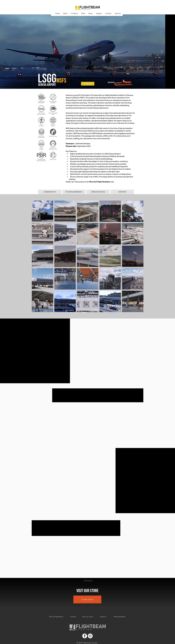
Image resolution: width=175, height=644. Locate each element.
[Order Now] (87, 599)
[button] (50, 192)
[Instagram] (90, 636)
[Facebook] (85, 636)
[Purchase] (88, 84)
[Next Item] (162, 52)
